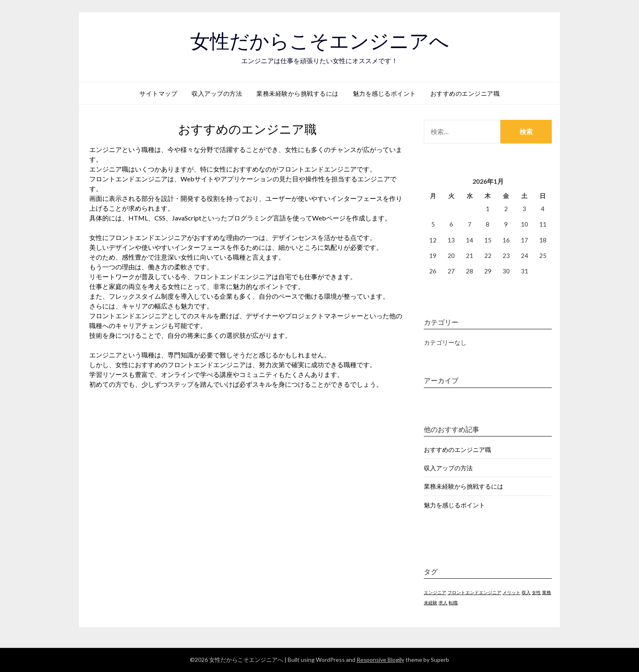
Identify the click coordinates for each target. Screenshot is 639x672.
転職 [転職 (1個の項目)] (453, 603)
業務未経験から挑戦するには (297, 93)
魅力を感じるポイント (385, 93)
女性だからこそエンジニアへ (320, 41)
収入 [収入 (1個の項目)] (526, 592)
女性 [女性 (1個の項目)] (536, 592)
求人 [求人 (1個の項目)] (443, 603)
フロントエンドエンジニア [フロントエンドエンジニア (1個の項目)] (474, 592)
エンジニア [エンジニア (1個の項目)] (435, 592)
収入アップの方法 (217, 93)
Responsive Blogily (380, 660)
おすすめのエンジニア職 (465, 93)
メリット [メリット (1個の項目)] (511, 592)
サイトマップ (158, 93)
